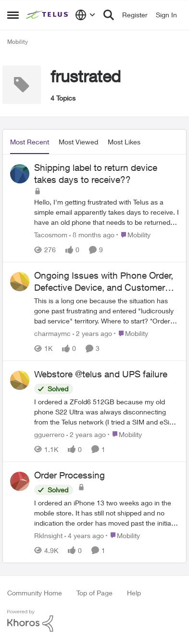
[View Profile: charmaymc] (20, 282)
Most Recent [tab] (30, 142)
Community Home (35, 593)
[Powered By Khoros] (94, 621)
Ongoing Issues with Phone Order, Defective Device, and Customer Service (104, 282)
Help (134, 593)
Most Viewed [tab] (78, 142)
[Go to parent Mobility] (133, 235)
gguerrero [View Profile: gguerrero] (49, 434)
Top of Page (94, 593)
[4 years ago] (84, 535)
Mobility (18, 42)
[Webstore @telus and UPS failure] (107, 412)
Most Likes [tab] (124, 142)
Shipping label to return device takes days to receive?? (96, 174)
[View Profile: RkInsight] (20, 481)
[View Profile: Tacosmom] (20, 174)
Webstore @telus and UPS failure (101, 374)
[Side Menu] (13, 15)
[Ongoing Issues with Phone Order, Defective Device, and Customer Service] (107, 311)
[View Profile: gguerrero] (20, 380)
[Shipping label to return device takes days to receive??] (107, 212)
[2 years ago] (92, 333)
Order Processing (69, 475)
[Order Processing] (107, 513)
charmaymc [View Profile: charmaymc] (52, 333)
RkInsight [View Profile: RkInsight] (48, 535)
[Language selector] (85, 15)
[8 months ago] (92, 235)
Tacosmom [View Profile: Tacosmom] (51, 235)
